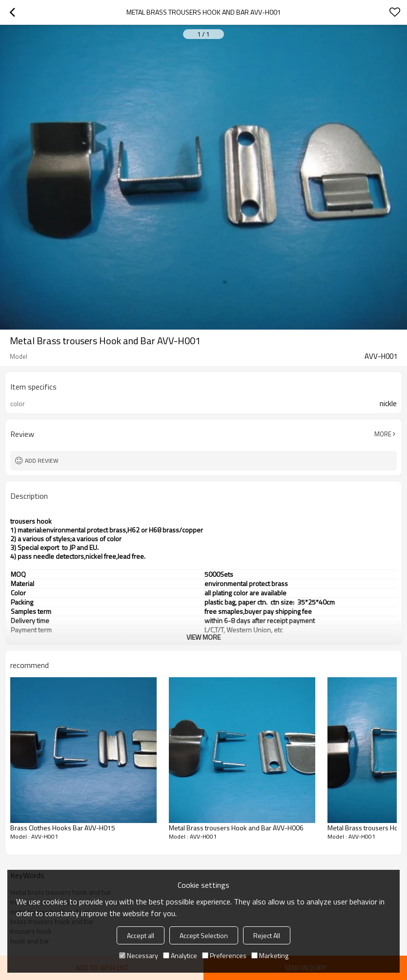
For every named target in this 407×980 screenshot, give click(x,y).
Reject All (267, 935)
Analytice (180, 955)
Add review (42, 461)
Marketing (270, 955)
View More (203, 637)
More (383, 434)
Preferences (224, 955)
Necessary (139, 955)
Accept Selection (204, 935)
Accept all (141, 935)
